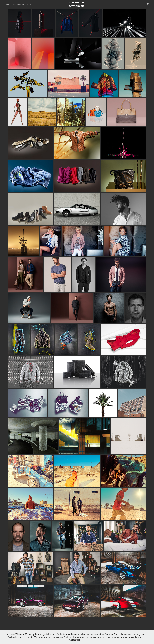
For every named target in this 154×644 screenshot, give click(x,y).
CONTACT (7, 4)
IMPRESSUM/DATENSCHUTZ (22, 4)
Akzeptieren (75, 640)
